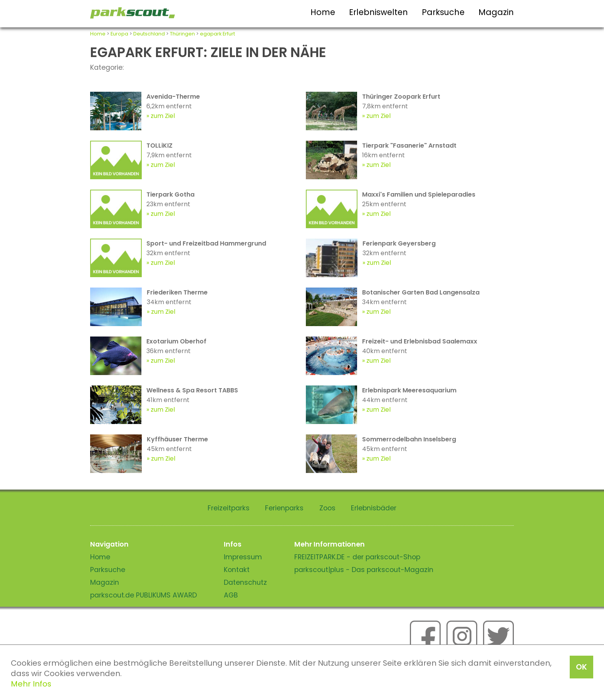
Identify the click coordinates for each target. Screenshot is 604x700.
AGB (231, 595)
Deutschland (149, 34)
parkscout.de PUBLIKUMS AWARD (143, 595)
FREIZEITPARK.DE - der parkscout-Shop (357, 557)
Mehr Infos (31, 684)
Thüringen (182, 34)
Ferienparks (284, 508)
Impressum (243, 557)
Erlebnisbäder (374, 508)
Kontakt (237, 570)
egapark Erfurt (217, 34)
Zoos (327, 508)
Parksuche (443, 12)
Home (323, 12)
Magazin (496, 12)
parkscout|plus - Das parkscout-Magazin (364, 570)
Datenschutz (245, 582)
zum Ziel (163, 116)
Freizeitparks (229, 508)
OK (581, 667)
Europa (119, 34)
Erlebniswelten (378, 12)
